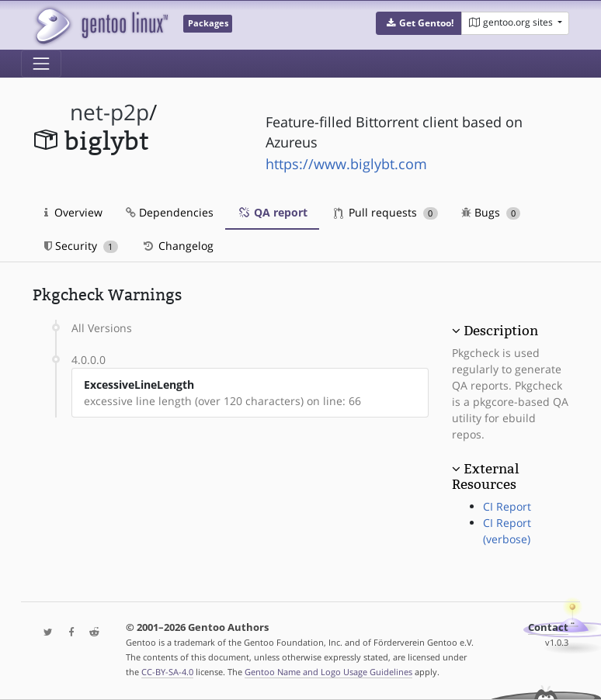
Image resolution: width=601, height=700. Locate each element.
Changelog (177, 246)
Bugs (491, 212)
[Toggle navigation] (41, 64)
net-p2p (109, 112)
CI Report (507, 506)
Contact (548, 627)
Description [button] (501, 331)
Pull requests (386, 212)
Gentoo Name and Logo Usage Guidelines (328, 672)
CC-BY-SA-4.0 (167, 672)
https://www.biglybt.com (346, 164)
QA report (272, 212)
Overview (73, 212)
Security (81, 246)
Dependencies (170, 212)
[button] (419, 23)
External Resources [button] (485, 476)
